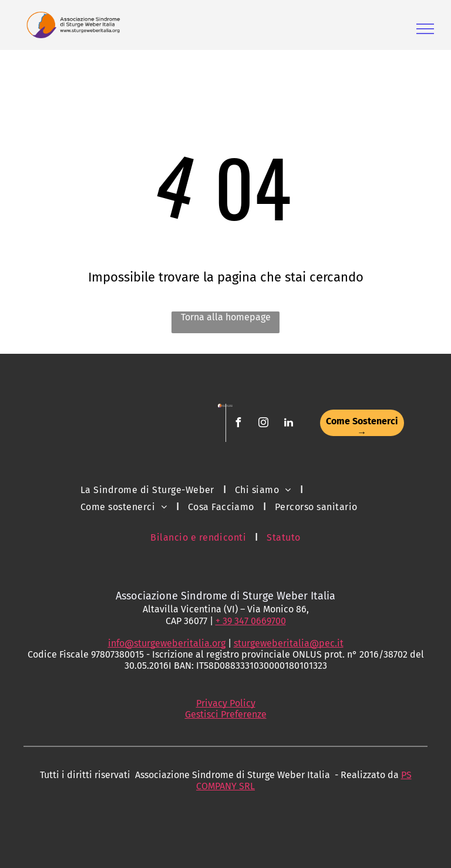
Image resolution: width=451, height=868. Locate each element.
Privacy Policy (226, 703)
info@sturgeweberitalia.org (167, 643)
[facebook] (238, 424)
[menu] (425, 29)
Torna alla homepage (226, 317)
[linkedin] (288, 424)
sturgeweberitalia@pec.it (289, 643)
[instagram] (263, 424)
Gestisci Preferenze (226, 714)
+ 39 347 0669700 (251, 621)
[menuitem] (149, 489)
